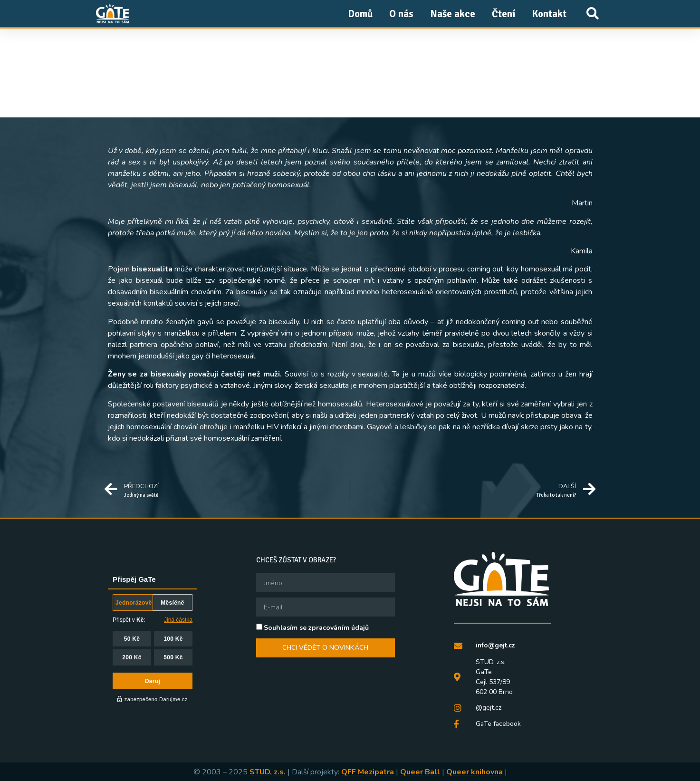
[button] (593, 14)
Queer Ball (420, 771)
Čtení (503, 14)
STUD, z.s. (268, 771)
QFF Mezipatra (368, 771)
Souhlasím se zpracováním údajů (316, 628)
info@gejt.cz (496, 645)
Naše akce (453, 14)
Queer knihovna (475, 771)
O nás (401, 14)
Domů (360, 14)
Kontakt (549, 14)
